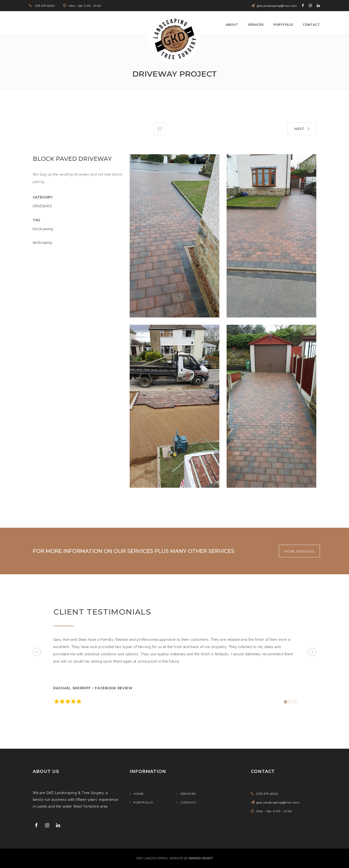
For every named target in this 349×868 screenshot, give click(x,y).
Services (256, 24)
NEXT (302, 128)
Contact (311, 24)
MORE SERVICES (299, 551)
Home (139, 794)
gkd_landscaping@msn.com (277, 6)
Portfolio (283, 24)
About (232, 24)
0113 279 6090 (44, 6)
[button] (37, 652)
